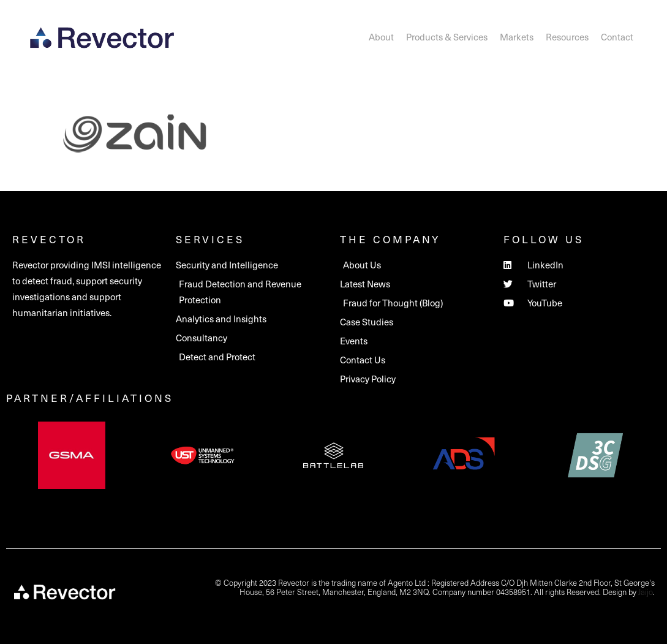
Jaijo (646, 592)
